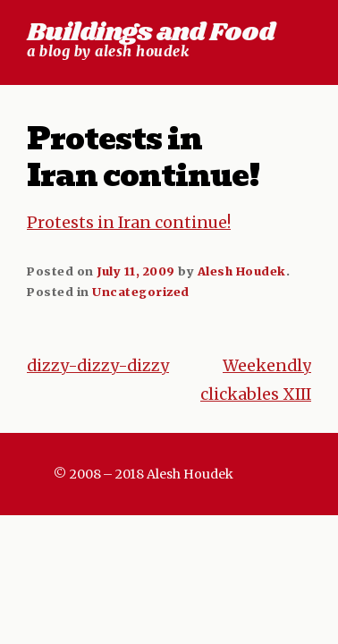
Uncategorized (141, 292)
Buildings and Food (151, 33)
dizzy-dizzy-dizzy (98, 366)
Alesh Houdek (242, 271)
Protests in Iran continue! (129, 223)
